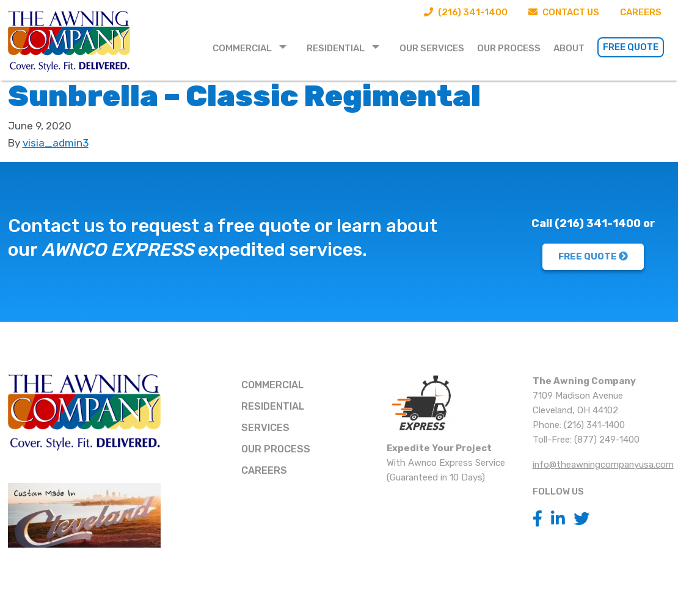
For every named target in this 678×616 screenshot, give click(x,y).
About (569, 48)
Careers (641, 12)
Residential (336, 48)
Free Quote (631, 47)
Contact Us (564, 12)
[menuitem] (253, 47)
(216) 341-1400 (466, 12)
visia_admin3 (56, 143)
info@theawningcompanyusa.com (603, 465)
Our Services (432, 48)
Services (265, 428)
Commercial (242, 48)
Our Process (509, 48)
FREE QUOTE (593, 256)
